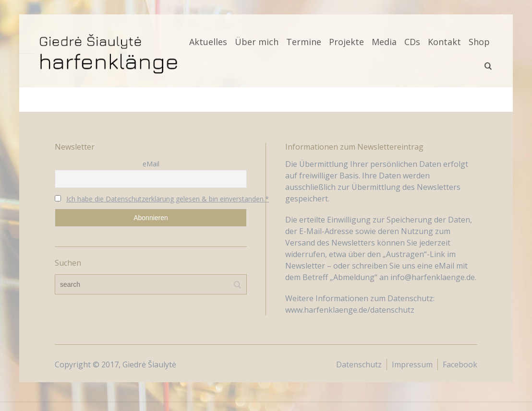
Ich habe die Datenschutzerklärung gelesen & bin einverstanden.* (168, 199)
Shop (479, 42)
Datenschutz (359, 364)
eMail (151, 164)
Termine (304, 42)
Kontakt (444, 42)
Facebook (460, 364)
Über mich (257, 42)
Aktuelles (208, 42)
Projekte (346, 42)
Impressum (412, 364)
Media (384, 42)
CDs (412, 42)
